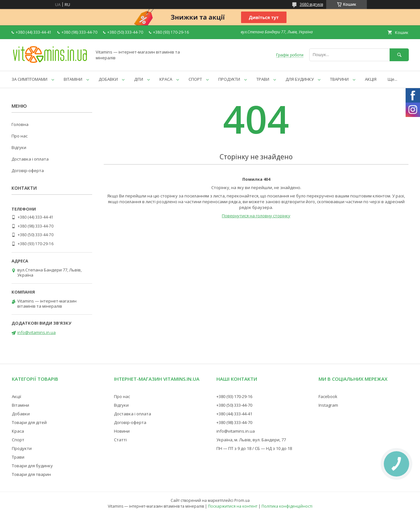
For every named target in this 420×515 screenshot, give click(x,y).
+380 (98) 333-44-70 (234, 422)
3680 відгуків (311, 4)
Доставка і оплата (30, 159)
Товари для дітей (29, 422)
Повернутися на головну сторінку (256, 216)
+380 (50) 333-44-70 (234, 405)
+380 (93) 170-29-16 (234, 396)
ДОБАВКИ (108, 79)
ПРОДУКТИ (229, 79)
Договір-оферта (28, 170)
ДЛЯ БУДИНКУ (300, 79)
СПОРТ (195, 79)
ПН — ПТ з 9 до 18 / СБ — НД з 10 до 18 (254, 448)
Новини (122, 431)
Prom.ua (242, 500)
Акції (16, 396)
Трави (18, 457)
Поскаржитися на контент (233, 506)
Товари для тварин (31, 474)
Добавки (21, 414)
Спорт (18, 440)
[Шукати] (399, 55)
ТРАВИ (263, 79)
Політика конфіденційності (287, 506)
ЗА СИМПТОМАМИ (29, 79)
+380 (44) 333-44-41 (234, 414)
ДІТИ (139, 79)
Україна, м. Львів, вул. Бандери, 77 (251, 440)
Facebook (328, 396)
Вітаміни (20, 405)
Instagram (328, 405)
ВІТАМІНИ (73, 79)
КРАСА (166, 79)
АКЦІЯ (371, 79)
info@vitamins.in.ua (36, 332)
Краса (18, 431)
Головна (20, 124)
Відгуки (19, 147)
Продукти (22, 448)
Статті (120, 440)
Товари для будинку (32, 466)
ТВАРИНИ (339, 79)
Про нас (20, 136)
